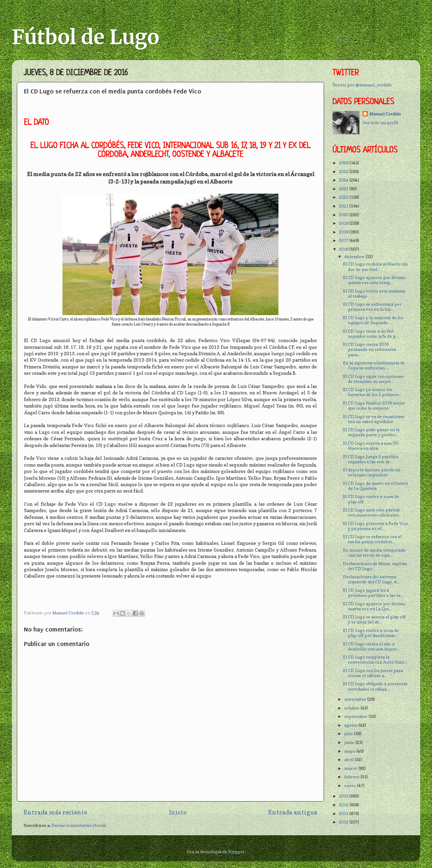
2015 (344, 796)
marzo (351, 768)
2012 (344, 822)
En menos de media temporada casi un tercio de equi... (374, 553)
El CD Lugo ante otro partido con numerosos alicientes (372, 512)
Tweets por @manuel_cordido (362, 85)
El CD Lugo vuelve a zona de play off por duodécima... (371, 633)
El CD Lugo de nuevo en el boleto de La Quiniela (375, 486)
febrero (352, 777)
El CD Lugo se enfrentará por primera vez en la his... (372, 307)
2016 (344, 249)
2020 (344, 215)
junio (350, 742)
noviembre (356, 699)
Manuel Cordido (385, 114)
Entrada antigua (293, 812)
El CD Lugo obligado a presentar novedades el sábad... (375, 686)
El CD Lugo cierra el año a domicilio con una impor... (371, 646)
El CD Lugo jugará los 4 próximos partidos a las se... (373, 593)
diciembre (355, 257)
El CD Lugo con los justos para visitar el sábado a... (373, 673)
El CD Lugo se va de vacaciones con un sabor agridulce (374, 419)
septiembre (356, 716)
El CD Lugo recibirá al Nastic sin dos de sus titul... (375, 267)
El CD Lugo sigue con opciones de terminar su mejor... (373, 379)
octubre (352, 708)
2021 (344, 206)
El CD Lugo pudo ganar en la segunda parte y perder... (371, 432)
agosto (352, 725)
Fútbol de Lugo (86, 37)
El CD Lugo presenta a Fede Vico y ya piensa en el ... (375, 526)
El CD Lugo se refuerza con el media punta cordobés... (372, 539)
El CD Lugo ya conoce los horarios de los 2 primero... (372, 392)
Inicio (178, 812)
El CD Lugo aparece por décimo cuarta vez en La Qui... (374, 606)
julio (349, 734)
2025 (344, 172)
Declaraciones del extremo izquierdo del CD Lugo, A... (371, 579)
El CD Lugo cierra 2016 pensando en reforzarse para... (370, 349)
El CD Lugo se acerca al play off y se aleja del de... (374, 619)
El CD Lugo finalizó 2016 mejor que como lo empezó (374, 405)
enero (351, 786)
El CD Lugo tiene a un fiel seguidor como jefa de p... (371, 334)
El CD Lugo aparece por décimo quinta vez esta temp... (374, 280)
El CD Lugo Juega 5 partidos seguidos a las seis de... (371, 459)
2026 (344, 163)
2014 (344, 805)
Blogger (236, 852)
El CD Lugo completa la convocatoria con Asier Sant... (375, 660)
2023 (344, 189)
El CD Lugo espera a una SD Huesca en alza (371, 446)
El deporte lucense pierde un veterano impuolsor (372, 472)
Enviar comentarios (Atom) (79, 825)
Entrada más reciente (55, 812)
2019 (344, 223)
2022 (344, 197)
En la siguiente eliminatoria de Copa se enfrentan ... (374, 365)
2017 (344, 240)
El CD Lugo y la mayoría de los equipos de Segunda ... (373, 320)
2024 (344, 180)
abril (349, 760)
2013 (344, 814)
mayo (350, 751)
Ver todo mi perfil (380, 123)
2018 (344, 232)
